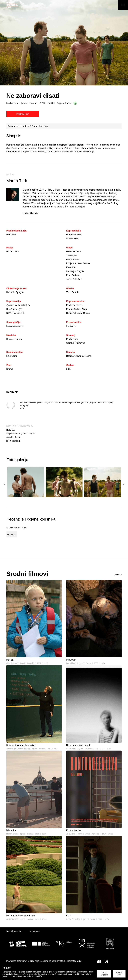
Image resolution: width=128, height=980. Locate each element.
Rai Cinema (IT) (14, 310)
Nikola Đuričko (73, 252)
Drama (10, 370)
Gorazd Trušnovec (76, 344)
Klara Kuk (71, 268)
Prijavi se (12, 536)
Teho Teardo (73, 293)
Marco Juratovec (15, 327)
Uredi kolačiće (104, 974)
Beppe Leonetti (14, 340)
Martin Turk (13, 252)
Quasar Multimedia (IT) (18, 306)
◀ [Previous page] (5, 485)
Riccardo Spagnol (15, 293)
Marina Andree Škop (76, 310)
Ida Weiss (71, 327)
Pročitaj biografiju (31, 213)
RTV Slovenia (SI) (15, 314)
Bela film (11, 235)
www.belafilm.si (13, 438)
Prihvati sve (119, 974)
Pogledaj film (18, 114)
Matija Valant (73, 260)
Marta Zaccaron (74, 306)
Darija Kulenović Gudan (78, 314)
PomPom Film (74, 235)
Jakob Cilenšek (74, 280)
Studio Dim (72, 239)
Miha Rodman (73, 276)
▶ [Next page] (123, 485)
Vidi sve (118, 576)
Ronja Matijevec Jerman (78, 264)
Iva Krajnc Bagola (75, 272)
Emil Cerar (12, 357)
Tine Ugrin (71, 256)
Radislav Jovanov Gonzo (79, 357)
